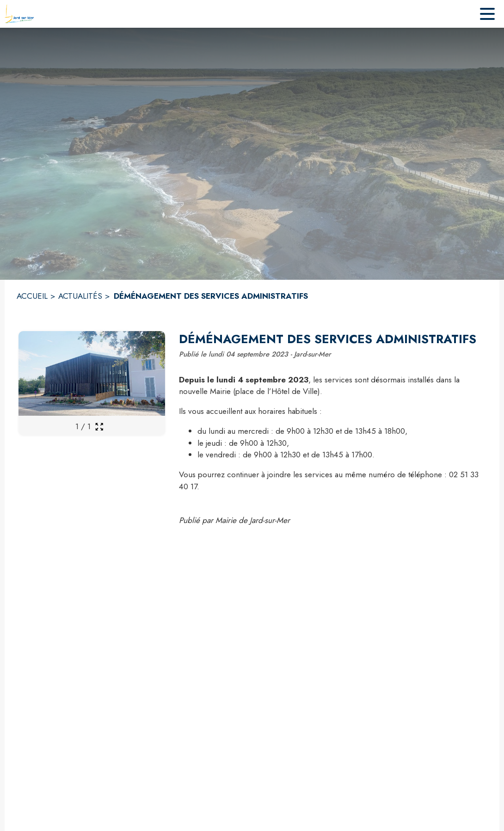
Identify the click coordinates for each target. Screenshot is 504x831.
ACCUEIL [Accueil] (32, 296)
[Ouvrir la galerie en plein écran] (99, 427)
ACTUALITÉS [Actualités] (80, 296)
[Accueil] (19, 14)
